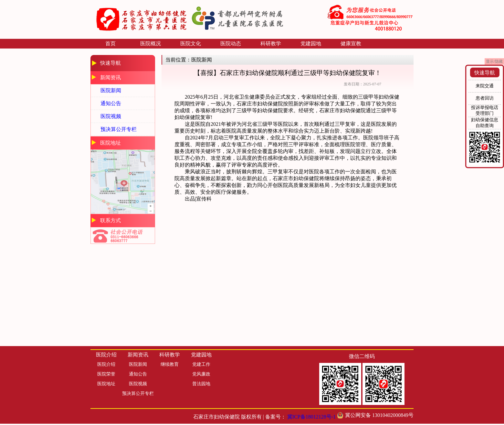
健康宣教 (351, 44)
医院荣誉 (106, 374)
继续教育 (170, 364)
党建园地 (311, 44)
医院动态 (231, 44)
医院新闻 (111, 90)
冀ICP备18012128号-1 (311, 417)
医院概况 (151, 44)
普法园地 (201, 384)
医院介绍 (106, 364)
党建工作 (201, 364)
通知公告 (111, 103)
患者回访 (485, 98)
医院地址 (106, 384)
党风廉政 (201, 374)
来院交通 (485, 86)
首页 (110, 44)
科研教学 (271, 44)
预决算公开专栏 (119, 129)
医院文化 (191, 44)
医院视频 (111, 116)
